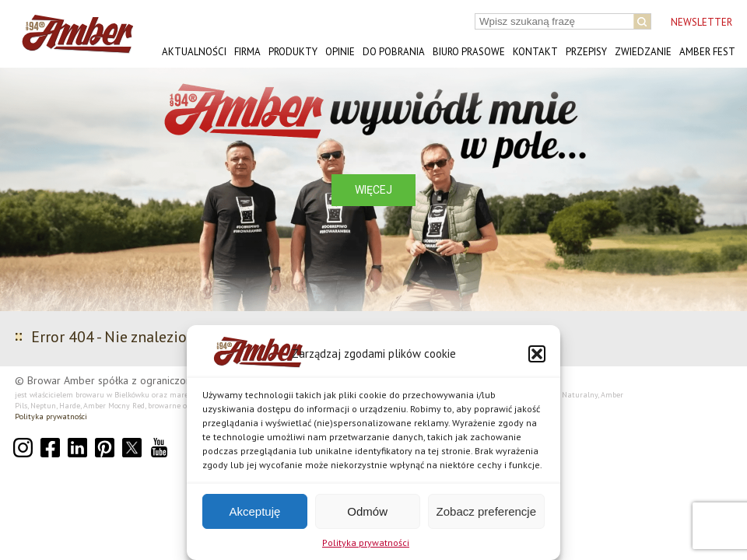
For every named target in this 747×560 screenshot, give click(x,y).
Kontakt (535, 52)
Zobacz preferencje (486, 511)
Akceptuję (254, 511)
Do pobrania (394, 52)
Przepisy (586, 52)
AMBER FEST (707, 52)
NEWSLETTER (701, 22)
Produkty (293, 52)
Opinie (340, 52)
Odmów (367, 511)
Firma (247, 52)
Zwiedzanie (643, 52)
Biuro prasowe (469, 52)
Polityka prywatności (366, 542)
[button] (537, 354)
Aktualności (194, 52)
